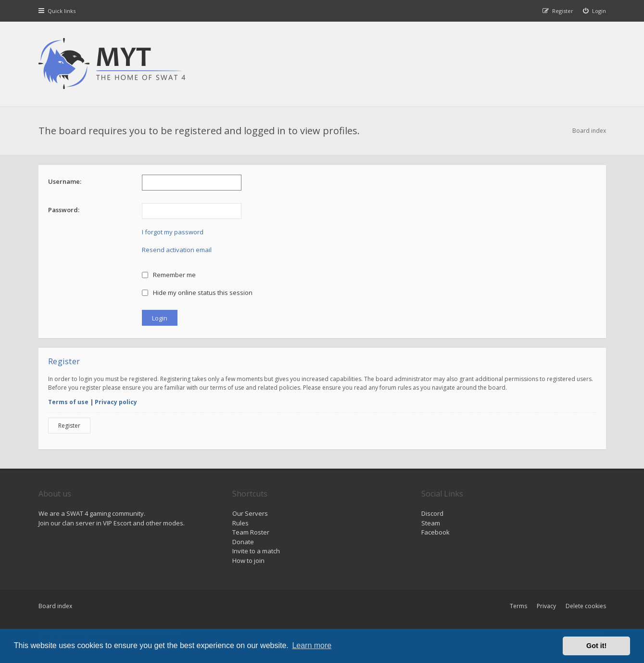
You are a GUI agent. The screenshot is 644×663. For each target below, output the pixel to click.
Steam (431, 523)
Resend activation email (177, 250)
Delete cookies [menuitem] (586, 606)
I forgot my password (173, 232)
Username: (65, 181)
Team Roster (251, 532)
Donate (243, 542)
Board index (55, 606)
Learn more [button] (312, 645)
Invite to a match (256, 551)
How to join (248, 561)
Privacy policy (116, 402)
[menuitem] (594, 11)
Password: (64, 210)
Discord (432, 513)
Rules (240, 523)
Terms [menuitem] (518, 606)
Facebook (436, 532)
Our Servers (250, 513)
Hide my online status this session (197, 293)
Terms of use (68, 402)
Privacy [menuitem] (546, 606)
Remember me (169, 275)
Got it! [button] (596, 646)
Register (69, 426)
